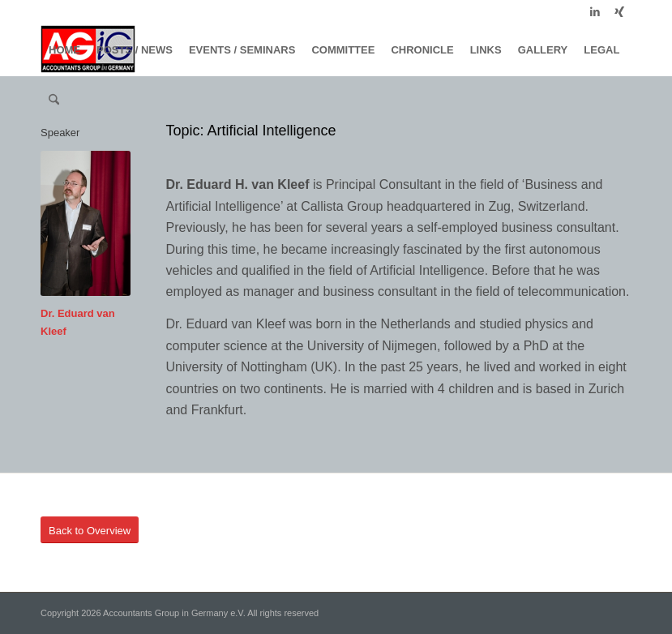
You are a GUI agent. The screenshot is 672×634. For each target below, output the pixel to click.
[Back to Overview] (90, 530)
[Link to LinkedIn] (595, 12)
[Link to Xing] (619, 12)
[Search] (54, 101)
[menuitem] (64, 50)
